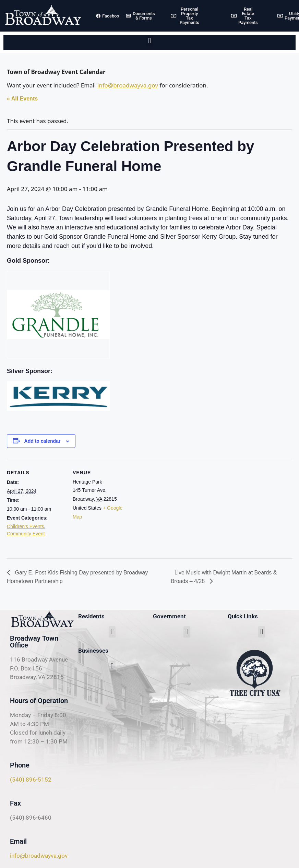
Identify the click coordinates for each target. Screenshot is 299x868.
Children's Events (26, 526)
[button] (149, 41)
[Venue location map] (175, 506)
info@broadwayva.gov (128, 85)
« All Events (22, 99)
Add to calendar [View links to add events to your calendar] (43, 441)
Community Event (26, 534)
